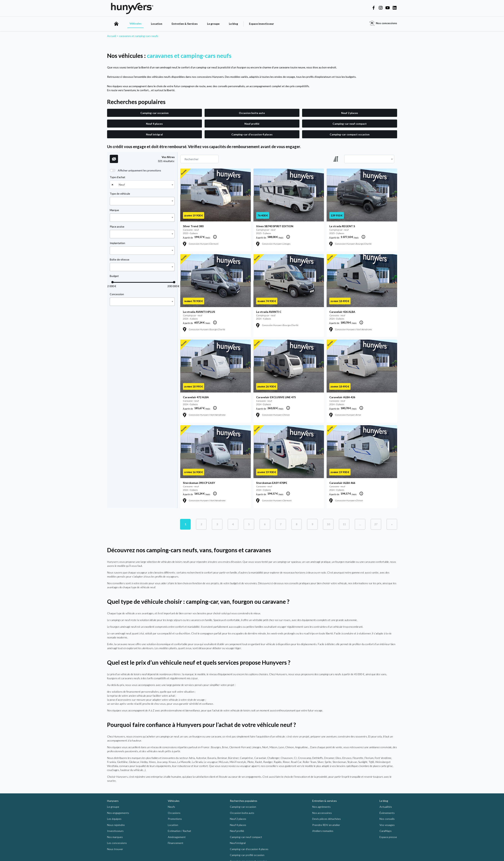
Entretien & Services (185, 24)
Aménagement (177, 837)
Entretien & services (325, 801)
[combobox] (142, 185)
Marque (114, 210)
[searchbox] (112, 201)
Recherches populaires (244, 801)
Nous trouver (115, 849)
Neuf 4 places (154, 124)
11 (344, 524)
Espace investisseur (261, 24)
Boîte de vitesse (120, 259)
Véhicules (136, 23)
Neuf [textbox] (122, 185)
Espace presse (388, 837)
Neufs (171, 807)
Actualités (386, 807)
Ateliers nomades (323, 831)
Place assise (117, 227)
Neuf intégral (154, 134)
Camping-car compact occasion (350, 134)
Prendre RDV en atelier (326, 825)
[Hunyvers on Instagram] (381, 8)
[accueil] (116, 24)
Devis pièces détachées (327, 819)
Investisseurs (115, 831)
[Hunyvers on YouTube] (388, 8)
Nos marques (115, 837)
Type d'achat (118, 177)
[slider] (112, 282)
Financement (176, 843)
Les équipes (114, 819)
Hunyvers (113, 801)
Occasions (174, 813)
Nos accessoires (322, 813)
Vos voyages (387, 825)
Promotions (175, 819)
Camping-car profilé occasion (247, 855)
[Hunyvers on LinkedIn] (395, 8)
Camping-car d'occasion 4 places (252, 134)
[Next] (392, 524)
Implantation (117, 243)
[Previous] (376, 524)
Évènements (387, 813)
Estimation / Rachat (179, 831)
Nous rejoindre (116, 825)
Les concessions (117, 843)
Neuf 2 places (350, 113)
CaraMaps (386, 831)
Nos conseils (387, 819)
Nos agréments (321, 807)
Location (157, 24)
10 (328, 524)
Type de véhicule (120, 194)
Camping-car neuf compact (350, 124)
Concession (117, 294)
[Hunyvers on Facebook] (374, 8)
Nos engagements (118, 813)
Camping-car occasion (154, 113)
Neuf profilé (252, 124)
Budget (114, 276)
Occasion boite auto (252, 113)
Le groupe (213, 24)
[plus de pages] (360, 524)
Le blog (233, 24)
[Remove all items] (112, 185)
